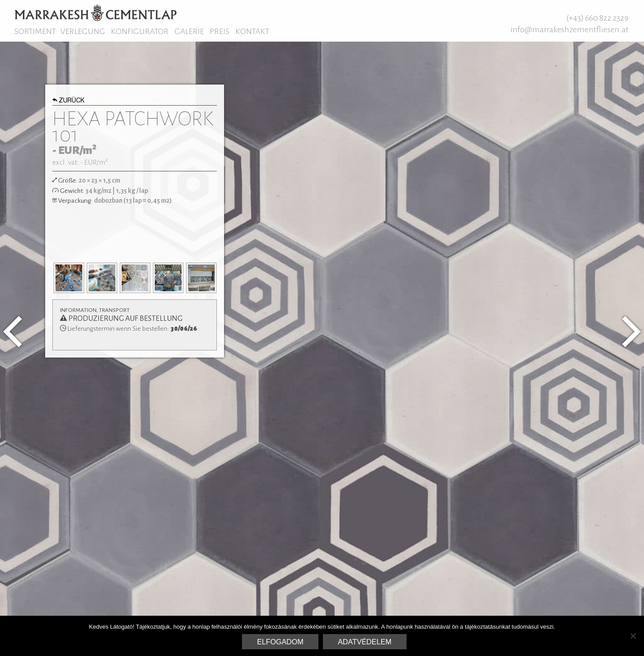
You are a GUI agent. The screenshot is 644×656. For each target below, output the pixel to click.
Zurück (69, 101)
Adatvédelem (365, 642)
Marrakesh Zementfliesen (95, 13)
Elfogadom (280, 642)
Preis (220, 31)
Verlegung (83, 31)
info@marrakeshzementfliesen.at (569, 30)
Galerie (189, 31)
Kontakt (252, 31)
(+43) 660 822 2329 (597, 18)
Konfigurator (140, 31)
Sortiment (35, 31)
